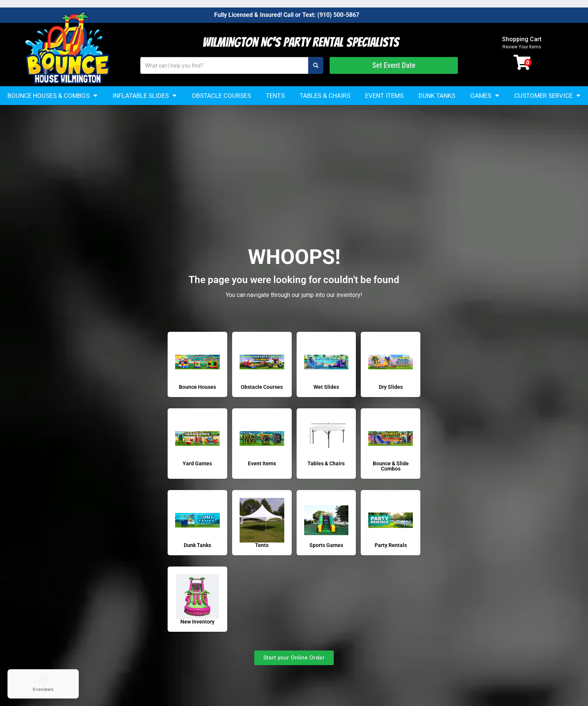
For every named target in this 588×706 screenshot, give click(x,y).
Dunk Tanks (437, 96)
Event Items (384, 96)
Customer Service (547, 95)
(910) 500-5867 (338, 15)
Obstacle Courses (221, 96)
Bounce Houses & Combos (52, 95)
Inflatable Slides (145, 95)
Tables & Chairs (325, 96)
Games (485, 95)
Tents (275, 96)
